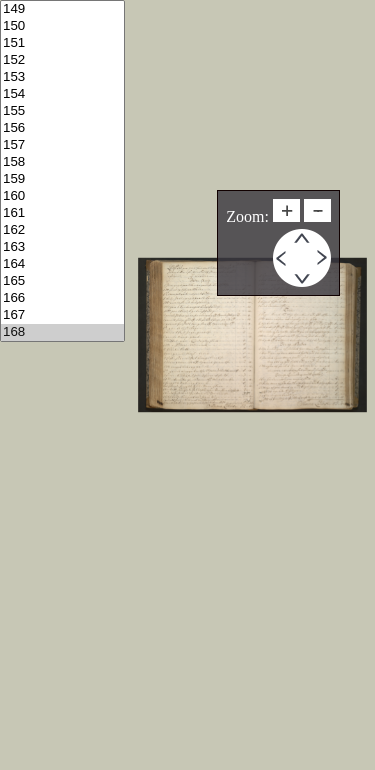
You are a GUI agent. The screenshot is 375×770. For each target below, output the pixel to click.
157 (62, 145)
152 (62, 60)
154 (62, 94)
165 (62, 281)
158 (62, 162)
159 (62, 179)
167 (62, 315)
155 (62, 111)
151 (62, 43)
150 (62, 26)
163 (62, 247)
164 (62, 264)
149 (62, 9)
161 (62, 213)
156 (62, 128)
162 (62, 230)
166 (62, 298)
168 (62, 332)
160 (62, 196)
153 (62, 77)
